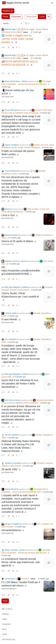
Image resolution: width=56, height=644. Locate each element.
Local (42, 17)
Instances (6, 624)
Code (4, 634)
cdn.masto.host (7, 97)
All (49, 17)
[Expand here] (49, 94)
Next (5, 601)
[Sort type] (13, 24)
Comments (16, 17)
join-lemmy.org (9, 639)
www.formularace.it (9, 589)
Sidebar (8, 11)
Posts (6, 17)
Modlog (5, 614)
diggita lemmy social (15, 3)
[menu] (52, 3)
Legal (4, 619)
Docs (4, 629)
